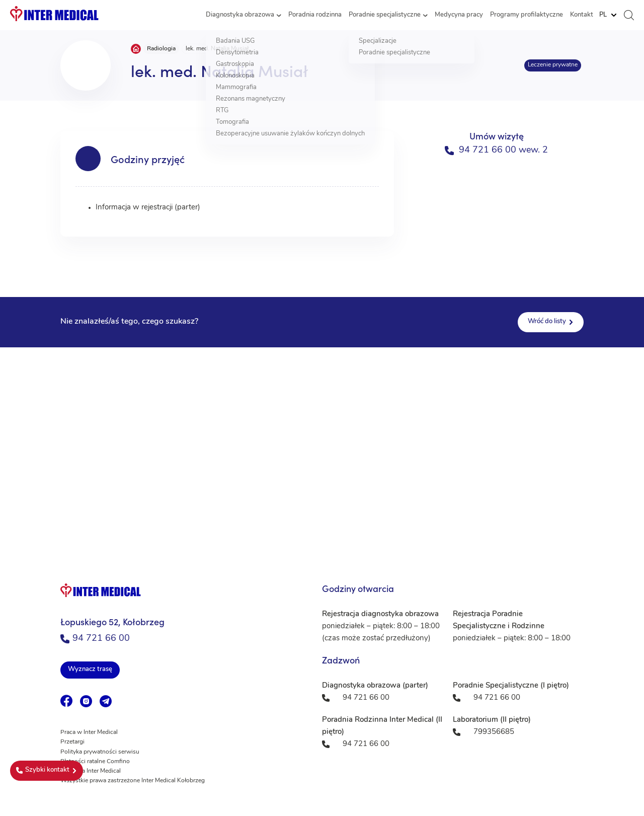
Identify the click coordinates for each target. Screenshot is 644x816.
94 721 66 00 (95, 639)
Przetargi (72, 742)
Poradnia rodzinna (315, 15)
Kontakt (582, 15)
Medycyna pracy (459, 15)
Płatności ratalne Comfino (95, 762)
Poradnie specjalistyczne (385, 15)
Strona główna (136, 49)
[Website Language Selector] (608, 15)
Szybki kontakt (43, 770)
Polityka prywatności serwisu (100, 752)
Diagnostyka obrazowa (240, 15)
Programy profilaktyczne (527, 15)
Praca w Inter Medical (89, 732)
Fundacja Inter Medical (91, 771)
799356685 (494, 732)
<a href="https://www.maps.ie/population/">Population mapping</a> (322, 448)
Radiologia (161, 49)
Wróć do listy (547, 321)
